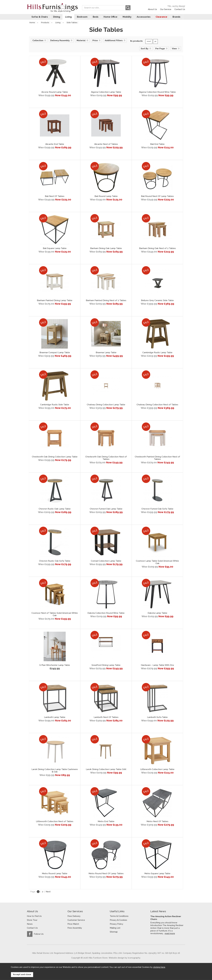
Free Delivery (74, 917)
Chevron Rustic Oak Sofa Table (55, 562)
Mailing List (115, 929)
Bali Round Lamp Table (106, 197)
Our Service (166, 9)
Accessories (144, 18)
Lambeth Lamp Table (55, 718)
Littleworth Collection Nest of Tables (55, 823)
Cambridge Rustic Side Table (55, 406)
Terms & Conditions (119, 917)
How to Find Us (34, 917)
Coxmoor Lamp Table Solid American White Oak (157, 563)
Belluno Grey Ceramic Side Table (157, 302)
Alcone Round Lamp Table (55, 93)
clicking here (159, 968)
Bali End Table (157, 145)
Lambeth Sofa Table (157, 718)
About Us (152, 9)
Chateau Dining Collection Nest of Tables (157, 406)
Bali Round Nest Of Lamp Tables (157, 197)
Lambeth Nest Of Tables (106, 718)
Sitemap (114, 933)
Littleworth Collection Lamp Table (157, 771)
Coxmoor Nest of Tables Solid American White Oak (55, 615)
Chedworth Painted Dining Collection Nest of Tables (157, 459)
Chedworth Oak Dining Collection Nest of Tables (106, 459)
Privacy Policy (116, 925)
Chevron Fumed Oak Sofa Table (157, 510)
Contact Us (180, 9)
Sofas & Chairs (38, 18)
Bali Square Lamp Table (55, 250)
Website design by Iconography (124, 959)
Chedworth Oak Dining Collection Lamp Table (55, 458)
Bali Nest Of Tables (55, 197)
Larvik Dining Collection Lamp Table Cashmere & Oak (55, 772)
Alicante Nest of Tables (106, 145)
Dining (55, 18)
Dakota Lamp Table (157, 614)
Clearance (163, 18)
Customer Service (76, 921)
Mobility (128, 18)
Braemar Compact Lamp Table (55, 354)
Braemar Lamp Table (106, 354)
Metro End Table (106, 823)
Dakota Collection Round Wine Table (106, 614)
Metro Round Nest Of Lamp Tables (106, 875)
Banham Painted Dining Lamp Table (55, 302)
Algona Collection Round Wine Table (157, 93)
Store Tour (32, 921)
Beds (95, 18)
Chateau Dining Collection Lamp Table (106, 406)
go (155, 43)
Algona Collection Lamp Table (106, 93)
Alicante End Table (55, 145)
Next (48, 893)
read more (170, 934)
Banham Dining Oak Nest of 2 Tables (157, 250)
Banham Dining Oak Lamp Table (106, 250)
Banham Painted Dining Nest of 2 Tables (106, 302)
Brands (178, 18)
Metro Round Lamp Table (55, 875)
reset (149, 43)
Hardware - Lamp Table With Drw (157, 666)
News (30, 925)
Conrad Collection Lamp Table (106, 562)
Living (68, 18)
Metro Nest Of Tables (157, 823)
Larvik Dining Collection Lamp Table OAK (106, 771)
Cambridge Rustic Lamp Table (157, 354)
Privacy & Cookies (118, 921)
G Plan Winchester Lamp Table (55, 666)
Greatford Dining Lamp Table (106, 666)
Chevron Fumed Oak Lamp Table (106, 510)
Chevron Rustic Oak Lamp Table (55, 510)
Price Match (73, 925)
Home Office (111, 18)
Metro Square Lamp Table (157, 875)
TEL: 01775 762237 (176, 6)
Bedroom (82, 18)
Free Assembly (75, 929)
